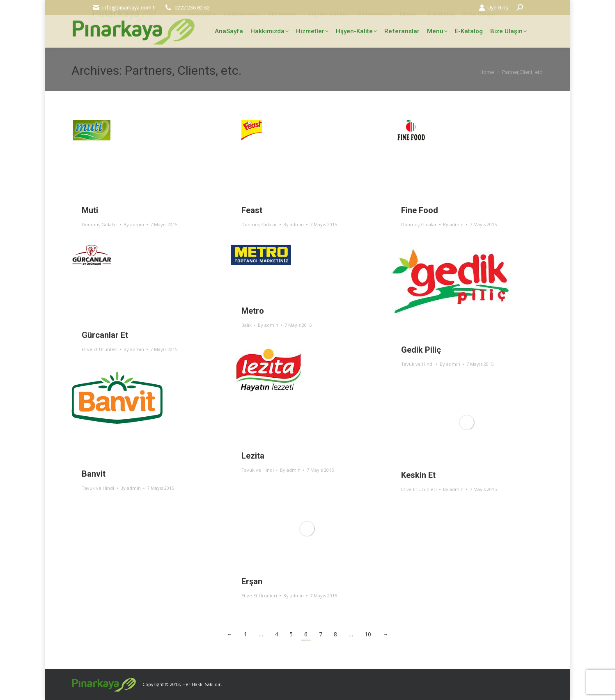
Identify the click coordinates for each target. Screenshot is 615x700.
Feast (252, 210)
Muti (90, 210)
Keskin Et (418, 475)
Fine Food (420, 210)
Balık (247, 325)
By (134, 224)
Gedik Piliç (421, 350)
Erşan (252, 581)
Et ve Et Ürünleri (100, 349)
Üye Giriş (493, 8)
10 (368, 634)
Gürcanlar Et (105, 335)
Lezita (253, 456)
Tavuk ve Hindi (417, 364)
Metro (253, 311)
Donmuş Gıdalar (100, 224)
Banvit (94, 474)
